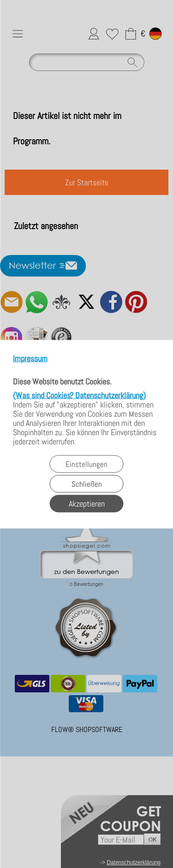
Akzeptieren (87, 503)
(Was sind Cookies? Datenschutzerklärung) (79, 395)
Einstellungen (86, 464)
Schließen (87, 484)
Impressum (30, 358)
